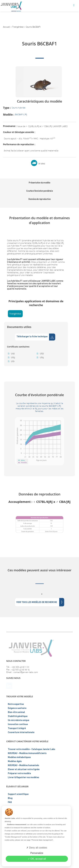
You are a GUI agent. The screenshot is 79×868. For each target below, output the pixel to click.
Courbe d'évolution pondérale (39, 191)
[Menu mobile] (74, 5)
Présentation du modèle (39, 183)
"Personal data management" (42, 840)
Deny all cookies (37, 848)
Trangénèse (18, 27)
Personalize (37, 853)
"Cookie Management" (13, 837)
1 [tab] (42, 594)
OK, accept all (37, 859)
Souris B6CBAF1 (33, 27)
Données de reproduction (40, 199)
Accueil (6, 27)
